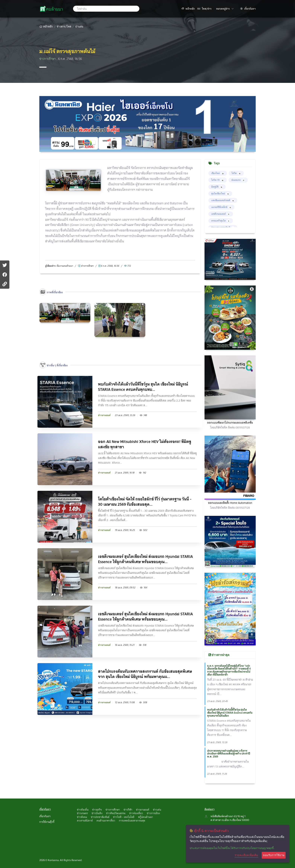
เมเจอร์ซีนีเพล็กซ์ (221, 207)
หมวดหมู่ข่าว (225, 9)
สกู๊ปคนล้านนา (146, 817)
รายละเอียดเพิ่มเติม (246, 855)
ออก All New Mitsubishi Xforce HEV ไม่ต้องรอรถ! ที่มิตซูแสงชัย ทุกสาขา (145, 444)
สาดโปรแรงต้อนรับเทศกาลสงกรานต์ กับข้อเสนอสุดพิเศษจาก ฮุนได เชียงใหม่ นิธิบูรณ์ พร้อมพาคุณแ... (145, 674)
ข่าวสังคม (82, 817)
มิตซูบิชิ (217, 187)
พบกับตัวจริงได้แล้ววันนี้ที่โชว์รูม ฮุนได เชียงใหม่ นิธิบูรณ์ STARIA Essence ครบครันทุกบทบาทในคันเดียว (230, 713)
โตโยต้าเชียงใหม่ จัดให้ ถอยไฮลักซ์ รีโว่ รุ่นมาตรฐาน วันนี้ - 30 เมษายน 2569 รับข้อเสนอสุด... (145, 502)
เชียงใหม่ (218, 173)
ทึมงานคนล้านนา (65, 266)
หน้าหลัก (188, 9)
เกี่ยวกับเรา (248, 9)
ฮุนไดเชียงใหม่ (220, 194)
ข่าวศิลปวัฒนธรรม (116, 813)
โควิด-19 (218, 180)
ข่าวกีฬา (128, 810)
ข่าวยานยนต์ (143, 810)
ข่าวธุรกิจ (97, 810)
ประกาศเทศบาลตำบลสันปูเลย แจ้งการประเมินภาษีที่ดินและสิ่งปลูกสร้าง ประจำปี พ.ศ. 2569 (229, 754)
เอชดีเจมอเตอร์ (221, 214)
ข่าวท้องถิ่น (83, 810)
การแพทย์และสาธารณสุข (132, 821)
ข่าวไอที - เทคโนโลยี (124, 817)
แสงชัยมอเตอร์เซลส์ (223, 200)
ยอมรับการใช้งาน (274, 855)
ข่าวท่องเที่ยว (136, 813)
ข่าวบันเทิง (97, 813)
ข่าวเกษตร (82, 813)
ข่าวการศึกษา (48, 59)
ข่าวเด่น (157, 810)
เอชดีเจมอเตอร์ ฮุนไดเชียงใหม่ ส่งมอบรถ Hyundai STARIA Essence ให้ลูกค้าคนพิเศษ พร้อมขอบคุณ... (145, 559)
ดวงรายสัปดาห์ (85, 821)
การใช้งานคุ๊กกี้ (47, 822)
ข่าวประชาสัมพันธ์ (100, 817)
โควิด (236, 173)
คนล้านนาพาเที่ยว (106, 821)
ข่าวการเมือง (153, 813)
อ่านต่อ (79, 27)
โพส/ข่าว (205, 9)
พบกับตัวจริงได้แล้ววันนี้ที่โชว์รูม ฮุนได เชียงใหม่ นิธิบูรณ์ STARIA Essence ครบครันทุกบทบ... (143, 387)
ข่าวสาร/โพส (64, 27)
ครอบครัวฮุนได (221, 221)
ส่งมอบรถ (238, 180)
